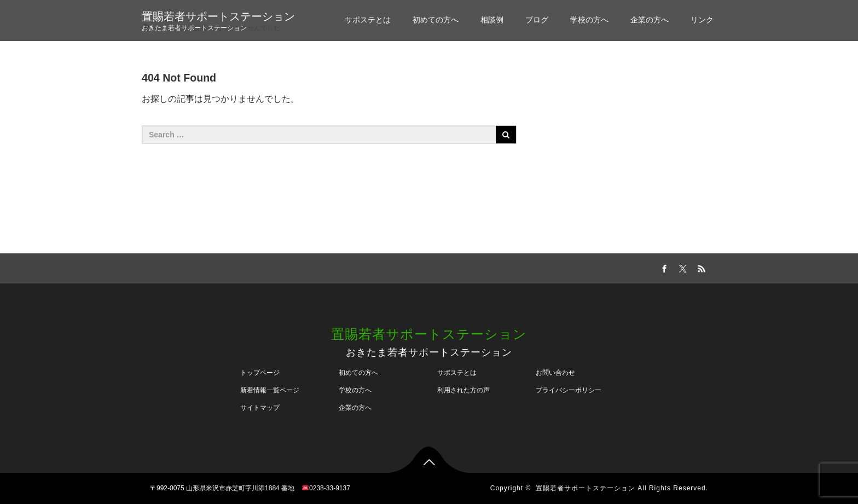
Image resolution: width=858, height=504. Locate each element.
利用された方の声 (463, 390)
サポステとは (368, 20)
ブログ (537, 20)
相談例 (492, 20)
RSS (700, 267)
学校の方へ (589, 20)
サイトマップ (260, 408)
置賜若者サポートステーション (218, 16)
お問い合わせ (555, 373)
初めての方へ (436, 20)
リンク (702, 20)
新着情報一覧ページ (270, 390)
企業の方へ (650, 20)
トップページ (260, 373)
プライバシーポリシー (569, 390)
